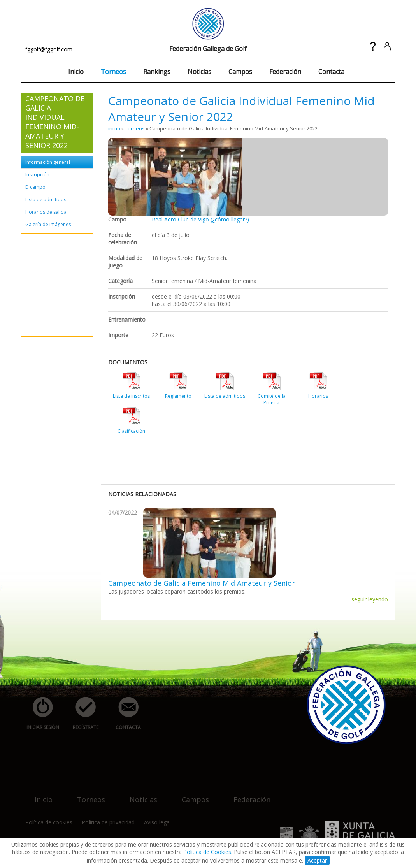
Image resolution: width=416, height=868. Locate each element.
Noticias (199, 72)
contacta (124, 714)
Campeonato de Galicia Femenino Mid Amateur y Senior (202, 583)
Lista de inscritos (131, 396)
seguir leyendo (370, 599)
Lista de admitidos (46, 199)
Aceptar (317, 860)
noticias (139, 795)
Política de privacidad (108, 822)
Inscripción (37, 175)
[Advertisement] (49, 285)
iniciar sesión (40, 714)
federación (247, 795)
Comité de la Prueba (272, 399)
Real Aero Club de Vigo (180, 219)
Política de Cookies (207, 852)
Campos (240, 72)
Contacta (331, 72)
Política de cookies (49, 822)
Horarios (318, 396)
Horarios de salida (46, 212)
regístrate (81, 714)
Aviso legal (157, 822)
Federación (285, 72)
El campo (35, 187)
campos (191, 795)
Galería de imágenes (48, 224)
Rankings (157, 72)
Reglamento (178, 396)
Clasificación (131, 431)
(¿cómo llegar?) (230, 219)
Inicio (76, 72)
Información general (48, 162)
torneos (86, 795)
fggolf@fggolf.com (49, 49)
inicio (114, 128)
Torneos (113, 72)
